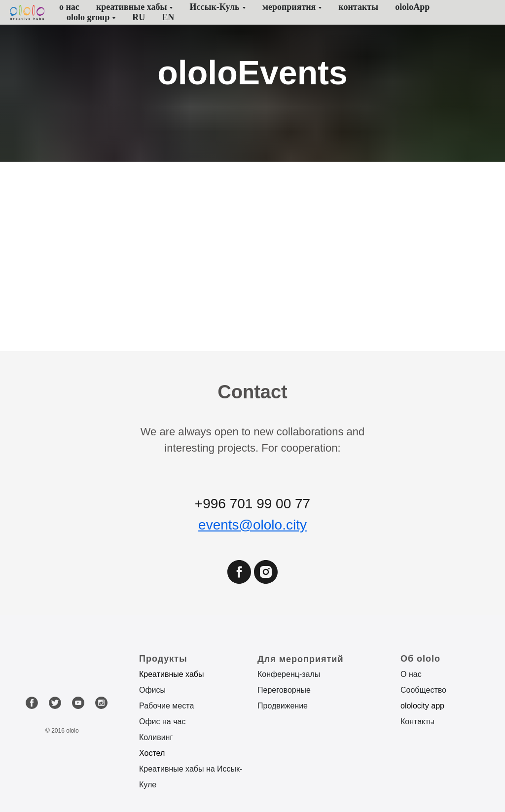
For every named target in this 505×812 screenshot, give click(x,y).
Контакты (417, 722)
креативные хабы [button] (132, 7)
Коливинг (156, 737)
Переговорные (284, 690)
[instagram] (266, 581)
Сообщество (423, 690)
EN (168, 17)
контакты (358, 7)
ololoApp (412, 7)
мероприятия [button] (289, 7)
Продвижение (283, 706)
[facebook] (239, 581)
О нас (411, 674)
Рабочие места (166, 706)
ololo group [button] (88, 17)
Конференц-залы (289, 674)
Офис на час (162, 722)
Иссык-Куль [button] (214, 7)
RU (139, 17)
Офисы (152, 690)
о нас (69, 7)
